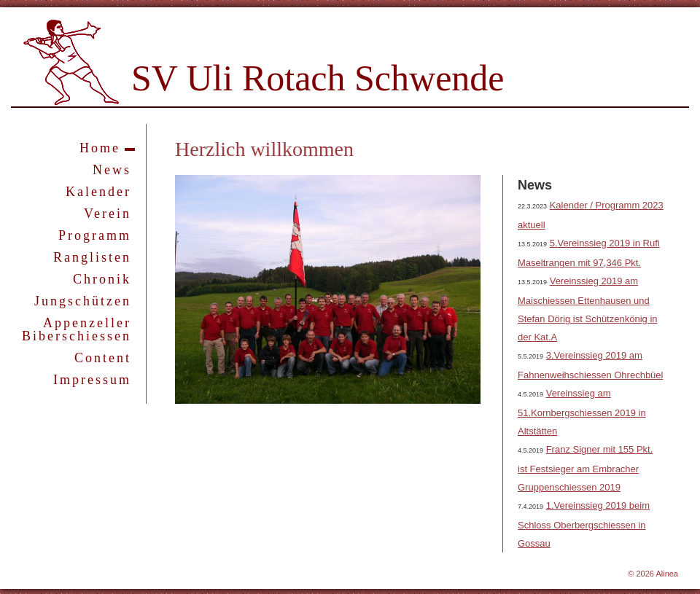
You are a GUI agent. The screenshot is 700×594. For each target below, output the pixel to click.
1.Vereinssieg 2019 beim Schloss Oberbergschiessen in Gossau (584, 524)
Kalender (98, 192)
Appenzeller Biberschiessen (77, 329)
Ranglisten (92, 257)
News (112, 170)
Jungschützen (83, 301)
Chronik (102, 279)
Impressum (92, 380)
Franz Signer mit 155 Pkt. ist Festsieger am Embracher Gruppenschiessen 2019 (585, 468)
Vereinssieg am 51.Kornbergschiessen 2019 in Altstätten (582, 412)
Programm (95, 235)
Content (103, 358)
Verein (108, 214)
